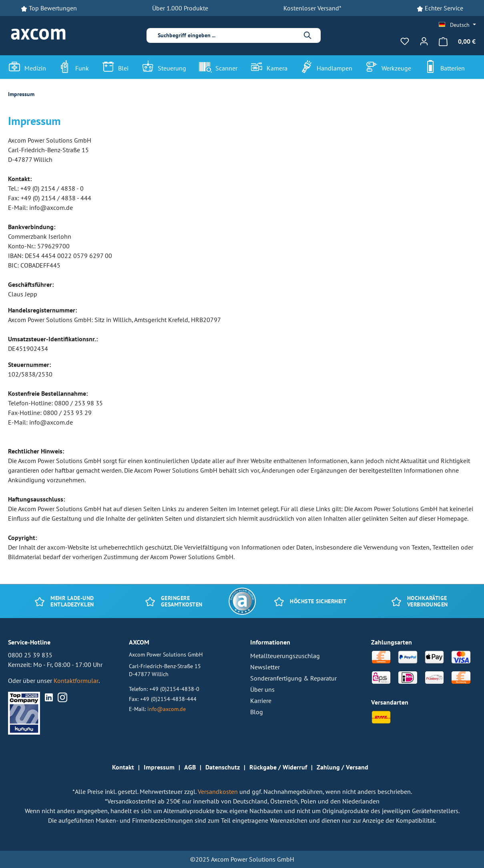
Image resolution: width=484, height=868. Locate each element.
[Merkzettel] (405, 41)
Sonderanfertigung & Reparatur (293, 678)
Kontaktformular (76, 681)
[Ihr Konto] (424, 41)
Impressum (159, 767)
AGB (190, 767)
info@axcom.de (167, 709)
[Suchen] (308, 35)
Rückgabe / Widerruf (278, 767)
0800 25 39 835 (30, 655)
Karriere (261, 701)
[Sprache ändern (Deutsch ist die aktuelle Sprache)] (457, 25)
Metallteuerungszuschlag (285, 656)
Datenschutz (223, 767)
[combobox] (227, 35)
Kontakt (123, 767)
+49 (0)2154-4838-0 (174, 689)
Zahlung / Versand (342, 767)
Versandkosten (219, 791)
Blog (257, 712)
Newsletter (265, 667)
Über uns (262, 689)
